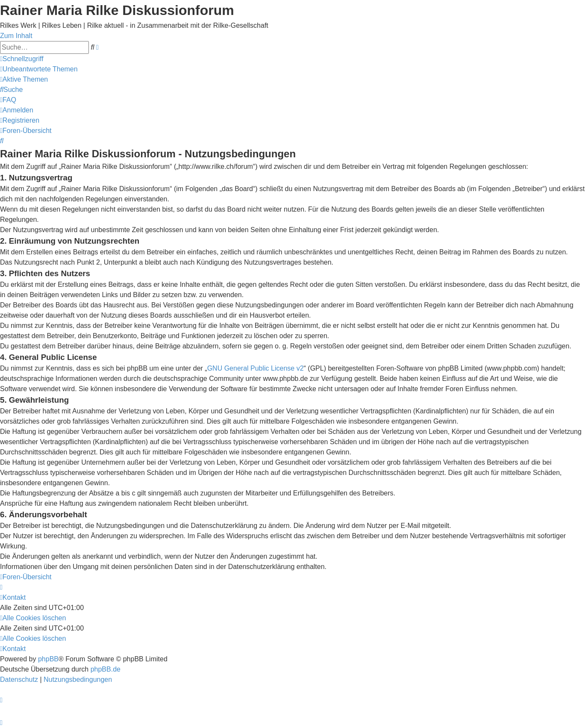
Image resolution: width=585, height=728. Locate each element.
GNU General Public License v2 (256, 368)
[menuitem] (39, 69)
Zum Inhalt (16, 36)
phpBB (48, 659)
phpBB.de (106, 669)
